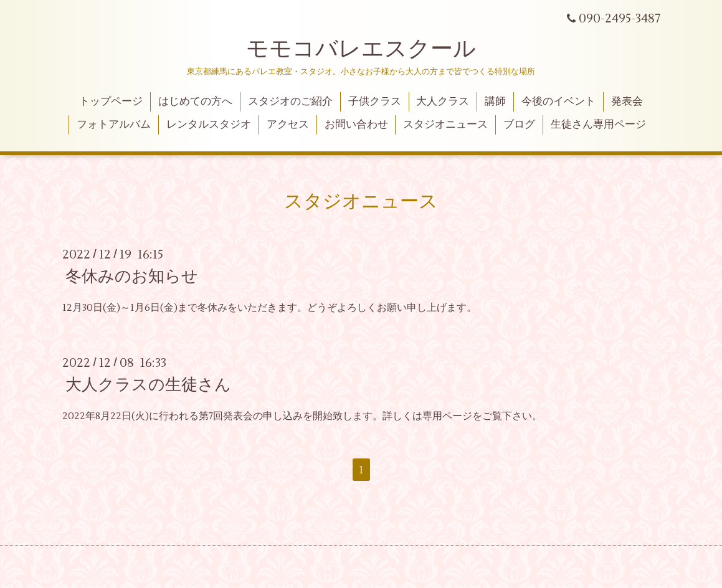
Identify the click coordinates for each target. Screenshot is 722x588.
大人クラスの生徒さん (148, 385)
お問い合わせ (356, 125)
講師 (495, 102)
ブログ (519, 125)
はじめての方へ (195, 102)
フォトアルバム (114, 125)
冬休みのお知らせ (132, 277)
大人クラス (443, 102)
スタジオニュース (445, 125)
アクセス (288, 125)
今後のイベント (558, 102)
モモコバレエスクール (361, 49)
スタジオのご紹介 (290, 102)
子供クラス (375, 102)
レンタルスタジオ (209, 125)
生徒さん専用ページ (598, 125)
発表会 (627, 102)
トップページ (111, 102)
